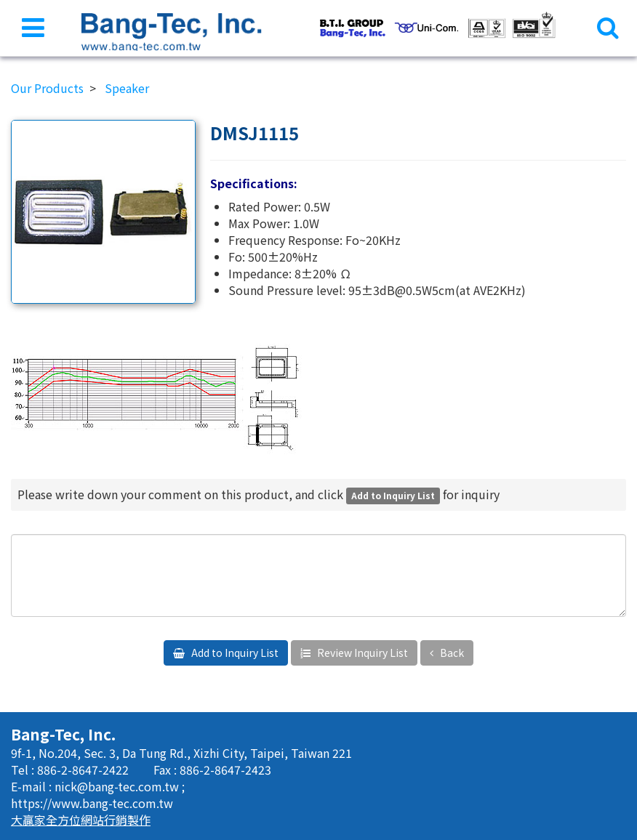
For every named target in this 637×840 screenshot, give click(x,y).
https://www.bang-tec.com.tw (92, 803)
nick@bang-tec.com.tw (118, 786)
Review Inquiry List (361, 653)
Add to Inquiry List (234, 653)
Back (451, 653)
